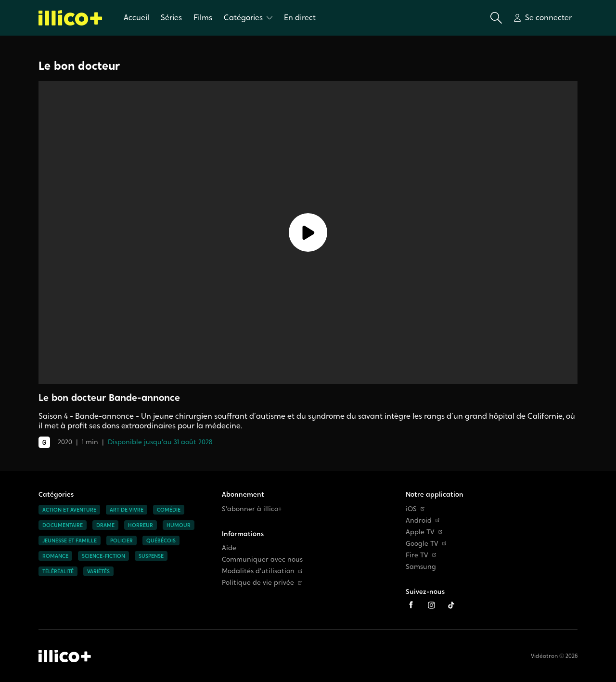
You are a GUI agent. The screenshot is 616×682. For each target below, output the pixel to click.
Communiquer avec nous (262, 560)
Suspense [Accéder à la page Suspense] (151, 556)
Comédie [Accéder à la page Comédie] (169, 510)
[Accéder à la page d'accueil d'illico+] (65, 656)
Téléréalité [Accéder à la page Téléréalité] (58, 571)
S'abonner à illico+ (252, 509)
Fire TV (421, 555)
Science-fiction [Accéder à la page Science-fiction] (103, 556)
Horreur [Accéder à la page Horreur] (141, 525)
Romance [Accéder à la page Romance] (55, 556)
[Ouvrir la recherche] (496, 18)
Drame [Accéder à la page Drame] (105, 525)
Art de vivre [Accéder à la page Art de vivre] (127, 510)
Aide (229, 548)
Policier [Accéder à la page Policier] (122, 540)
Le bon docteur (79, 66)
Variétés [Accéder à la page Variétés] (98, 571)
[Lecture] (308, 232)
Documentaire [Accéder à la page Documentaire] (63, 525)
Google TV (426, 544)
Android (423, 521)
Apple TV (424, 532)
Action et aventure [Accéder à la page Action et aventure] (69, 510)
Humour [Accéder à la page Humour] (179, 525)
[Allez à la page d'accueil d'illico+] (71, 18)
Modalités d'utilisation (262, 571)
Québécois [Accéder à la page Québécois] (161, 540)
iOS (415, 509)
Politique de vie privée (262, 583)
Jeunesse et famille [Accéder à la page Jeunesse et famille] (70, 540)
